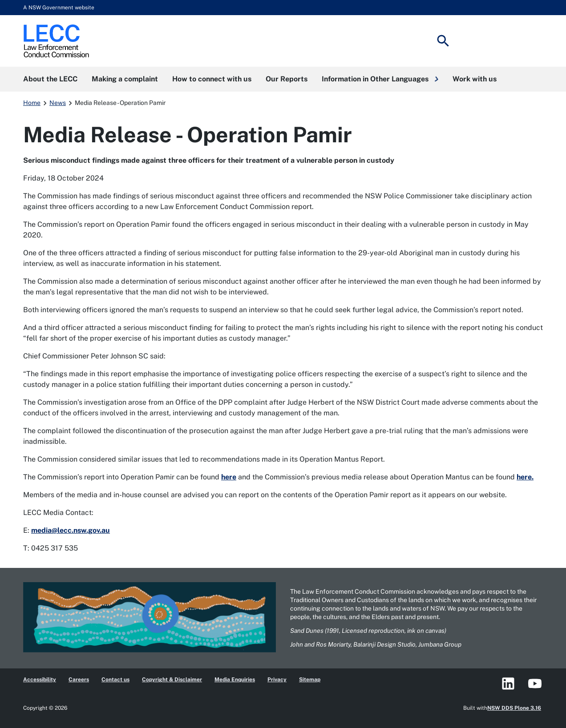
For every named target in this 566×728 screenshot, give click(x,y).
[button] (380, 79)
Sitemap (310, 680)
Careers (79, 680)
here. (525, 477)
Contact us (115, 680)
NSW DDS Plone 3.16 (514, 708)
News (58, 103)
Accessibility (40, 680)
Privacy (277, 680)
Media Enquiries (235, 680)
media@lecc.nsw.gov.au (71, 530)
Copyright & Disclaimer (172, 680)
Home (32, 103)
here (229, 477)
